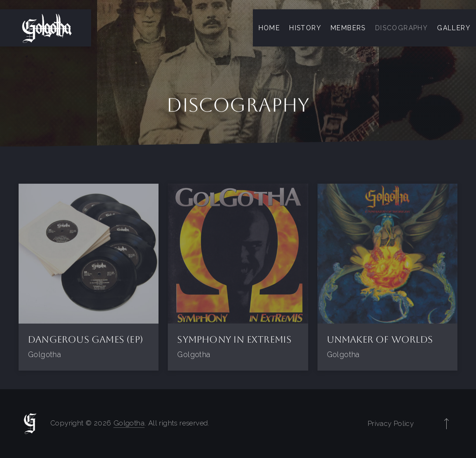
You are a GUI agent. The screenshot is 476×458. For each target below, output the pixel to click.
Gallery (454, 28)
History (305, 28)
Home (269, 28)
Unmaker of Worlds (380, 339)
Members (348, 28)
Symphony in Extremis (234, 339)
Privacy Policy (391, 424)
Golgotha (129, 423)
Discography (401, 28)
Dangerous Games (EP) (86, 339)
